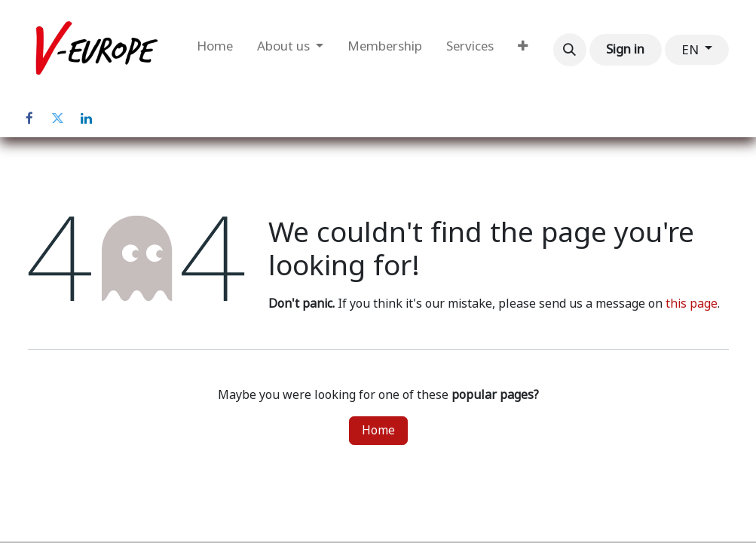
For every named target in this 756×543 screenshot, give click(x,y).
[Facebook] (29, 118)
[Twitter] (58, 118)
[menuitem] (215, 50)
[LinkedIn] (87, 118)
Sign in (625, 49)
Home (378, 430)
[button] (570, 50)
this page (692, 304)
